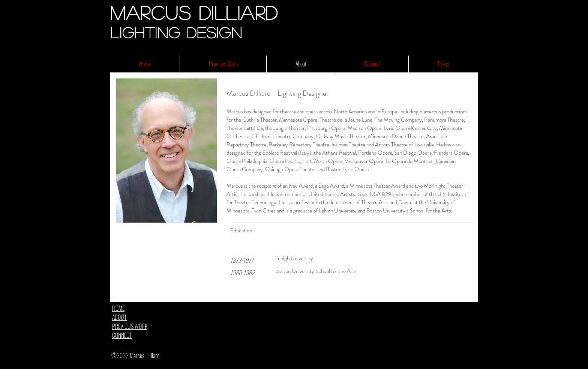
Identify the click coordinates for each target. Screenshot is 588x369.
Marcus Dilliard (194, 12)
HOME (118, 308)
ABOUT (119, 317)
